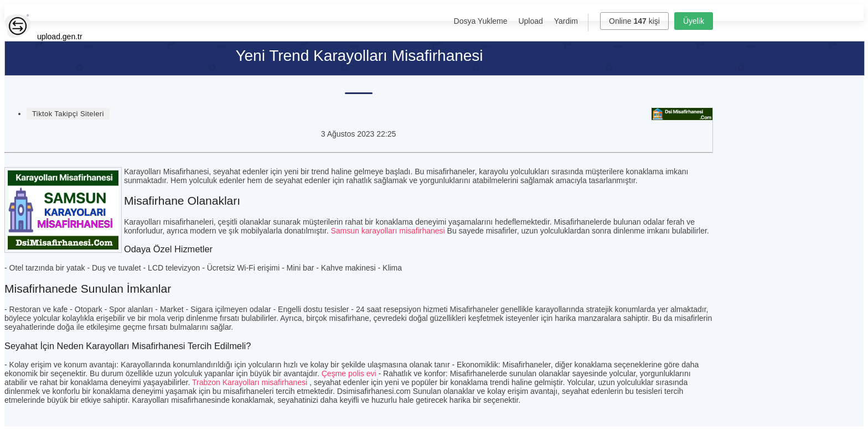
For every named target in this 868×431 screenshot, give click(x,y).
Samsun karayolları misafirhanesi (388, 231)
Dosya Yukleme (481, 21)
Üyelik (694, 21)
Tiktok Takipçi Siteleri (68, 114)
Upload (530, 21)
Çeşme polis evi (349, 373)
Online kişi (634, 21)
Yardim (566, 21)
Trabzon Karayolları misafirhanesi (250, 382)
